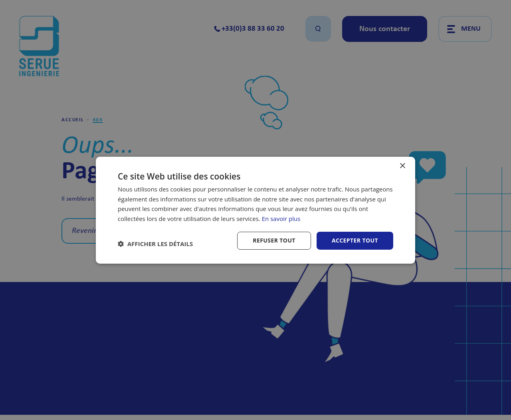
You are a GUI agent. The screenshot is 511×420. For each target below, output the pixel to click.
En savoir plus (281, 219)
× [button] (402, 166)
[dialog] (255, 210)
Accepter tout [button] (355, 240)
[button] (155, 244)
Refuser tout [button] (274, 240)
